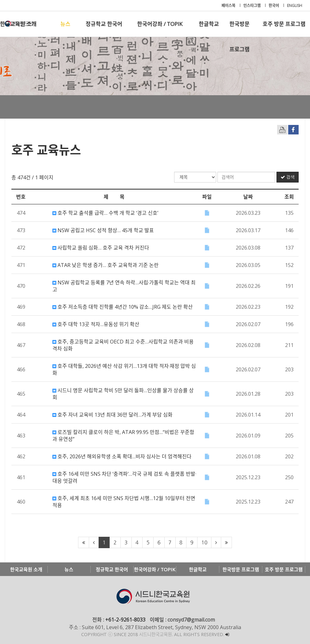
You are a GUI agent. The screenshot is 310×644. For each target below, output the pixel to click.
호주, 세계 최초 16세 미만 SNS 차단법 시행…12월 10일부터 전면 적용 (124, 502)
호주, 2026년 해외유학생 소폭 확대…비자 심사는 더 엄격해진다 (122, 456)
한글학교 (209, 24)
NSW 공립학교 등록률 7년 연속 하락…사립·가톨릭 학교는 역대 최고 (124, 286)
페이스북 (229, 6)
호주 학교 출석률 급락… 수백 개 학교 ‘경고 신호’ (105, 213)
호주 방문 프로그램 (284, 24)
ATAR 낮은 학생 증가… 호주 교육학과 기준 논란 (106, 265)
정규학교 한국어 (104, 24)
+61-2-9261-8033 (125, 620)
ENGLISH (295, 6)
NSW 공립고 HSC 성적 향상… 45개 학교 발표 (103, 230)
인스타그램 (252, 6)
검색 (288, 177)
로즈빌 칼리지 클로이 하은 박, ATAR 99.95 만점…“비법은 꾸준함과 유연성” (123, 436)
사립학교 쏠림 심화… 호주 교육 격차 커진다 (101, 248)
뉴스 (65, 24)
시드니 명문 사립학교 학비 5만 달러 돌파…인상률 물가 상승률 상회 (123, 394)
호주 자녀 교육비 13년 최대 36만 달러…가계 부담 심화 (112, 415)
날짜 (248, 197)
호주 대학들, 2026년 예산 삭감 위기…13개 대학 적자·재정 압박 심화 (124, 369)
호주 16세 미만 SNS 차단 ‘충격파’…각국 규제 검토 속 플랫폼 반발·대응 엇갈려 (124, 477)
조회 (289, 197)
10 (204, 542)
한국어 (274, 6)
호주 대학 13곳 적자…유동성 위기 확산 (96, 324)
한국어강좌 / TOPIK (160, 24)
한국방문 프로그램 (240, 28)
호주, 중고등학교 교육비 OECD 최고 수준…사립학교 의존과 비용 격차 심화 (123, 345)
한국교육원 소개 (18, 24)
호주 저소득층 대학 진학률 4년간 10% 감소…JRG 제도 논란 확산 (123, 307)
